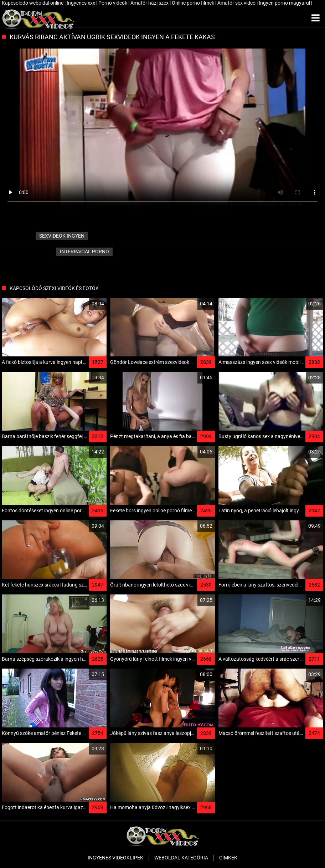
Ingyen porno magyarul (285, 3)
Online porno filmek (194, 3)
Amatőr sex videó (237, 3)
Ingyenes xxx (81, 3)
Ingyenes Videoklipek (115, 858)
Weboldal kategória (181, 858)
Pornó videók (113, 3)
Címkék (228, 858)
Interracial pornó (84, 252)
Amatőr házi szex (150, 3)
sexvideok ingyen (62, 236)
